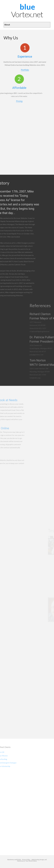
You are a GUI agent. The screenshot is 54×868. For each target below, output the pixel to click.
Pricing (9, 101)
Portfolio (20, 70)
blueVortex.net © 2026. (14, 860)
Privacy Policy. (27, 860)
